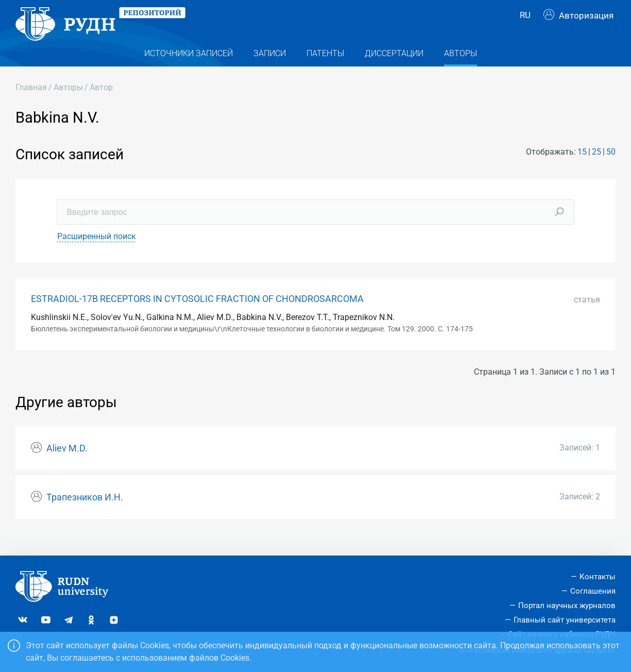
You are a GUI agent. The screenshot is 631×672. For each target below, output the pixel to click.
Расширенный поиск (97, 252)
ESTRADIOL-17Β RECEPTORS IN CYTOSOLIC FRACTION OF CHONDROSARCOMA (197, 315)
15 (582, 168)
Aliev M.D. (67, 465)
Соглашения (593, 591)
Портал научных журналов (567, 606)
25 (596, 168)
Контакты (598, 577)
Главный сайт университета (565, 620)
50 (611, 168)
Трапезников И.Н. (85, 513)
